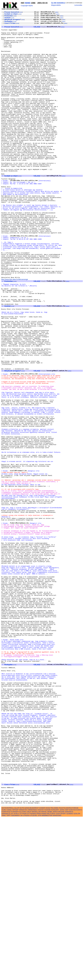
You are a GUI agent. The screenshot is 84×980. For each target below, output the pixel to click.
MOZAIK (61, 974)
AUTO (22, 970)
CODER (42, 970)
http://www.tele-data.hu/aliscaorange (15, 332)
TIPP (8, 978)
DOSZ (48, 970)
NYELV (16, 976)
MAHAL (44, 974)
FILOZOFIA (68, 970)
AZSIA (27, 970)
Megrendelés (56, 5)
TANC (4, 978)
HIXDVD (41, 972)
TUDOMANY (15, 978)
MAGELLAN (36, 974)
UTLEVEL (34, 978)
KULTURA (22, 974)
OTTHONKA (32, 976)
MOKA (55, 974)
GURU (4, 972)
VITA (40, 978)
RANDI (44, 976)
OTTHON (23, 976)
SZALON (77, 976)
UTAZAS (26, 978)
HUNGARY (55, 972)
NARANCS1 (6, 976)
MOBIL (50, 974)
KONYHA (72, 972)
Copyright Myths (27, 6)
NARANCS (69, 974)
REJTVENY (51, 976)
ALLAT (17, 970)
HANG (28, 3)
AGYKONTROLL (8, 970)
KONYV (79, 972)
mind (21, 12)
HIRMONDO (32, 972)
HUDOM (47, 972)
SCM (58, 976)
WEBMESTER (47, 978)
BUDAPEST (34, 970)
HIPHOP (15, 972)
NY (12, 976)
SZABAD (70, 976)
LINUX (29, 974)
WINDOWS (57, 978)
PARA (39, 976)
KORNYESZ (6, 974)
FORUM (75, 970)
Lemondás (78, 5)
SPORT (63, 976)
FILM (61, 970)
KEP (67, 972)
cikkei (57, 12)
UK (21, 978)
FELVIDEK (55, 970)
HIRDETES (23, 972)
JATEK (62, 972)
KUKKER (15, 974)
